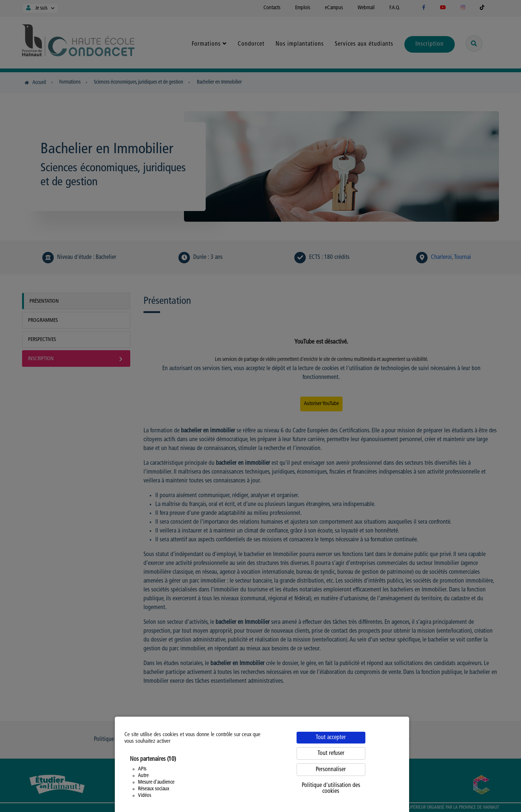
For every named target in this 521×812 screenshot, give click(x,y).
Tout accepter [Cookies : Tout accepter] (331, 738)
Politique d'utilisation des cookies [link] (331, 788)
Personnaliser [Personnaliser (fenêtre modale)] (331, 770)
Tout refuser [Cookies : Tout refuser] (331, 753)
